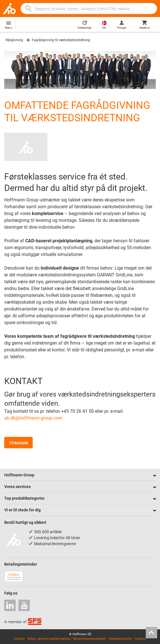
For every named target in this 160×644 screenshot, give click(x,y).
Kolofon (19, 639)
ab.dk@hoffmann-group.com (33, 418)
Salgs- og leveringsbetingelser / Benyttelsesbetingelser (67, 639)
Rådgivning (14, 40)
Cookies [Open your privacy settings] (140, 639)
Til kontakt (18, 443)
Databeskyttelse (120, 639)
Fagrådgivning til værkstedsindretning (61, 40)
